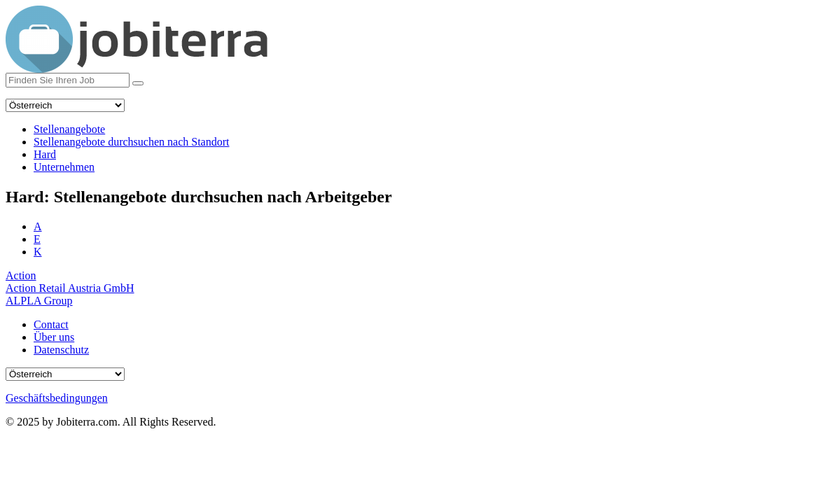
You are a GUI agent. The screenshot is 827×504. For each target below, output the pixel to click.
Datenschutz (61, 350)
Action (21, 275)
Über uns (54, 337)
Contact (51, 324)
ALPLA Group (39, 301)
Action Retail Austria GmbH (70, 288)
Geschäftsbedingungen (57, 398)
